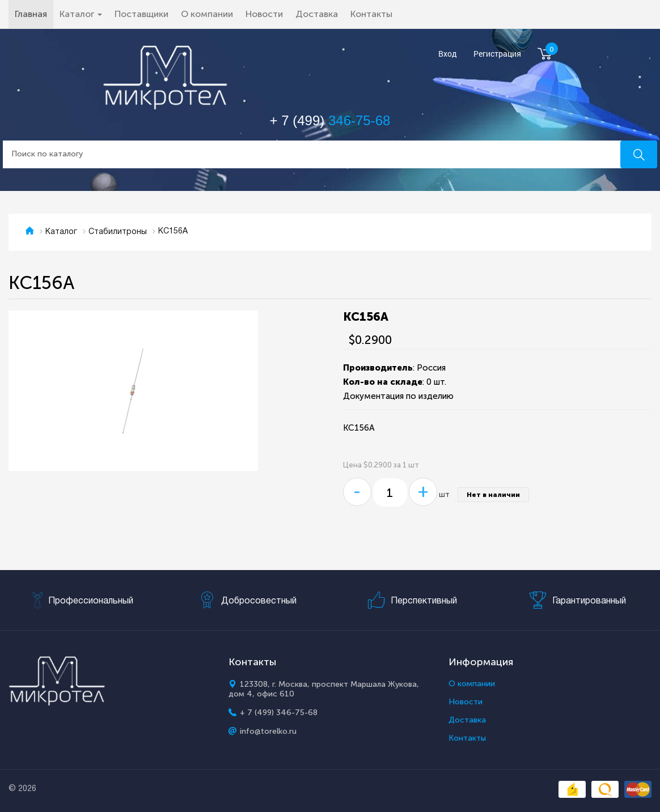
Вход (448, 54)
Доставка (317, 14)
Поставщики (141, 14)
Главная (34, 14)
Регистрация (497, 54)
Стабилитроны (118, 232)
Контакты (371, 14)
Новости (264, 14)
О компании (207, 14)
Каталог (61, 232)
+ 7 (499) (330, 120)
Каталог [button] (81, 14)
